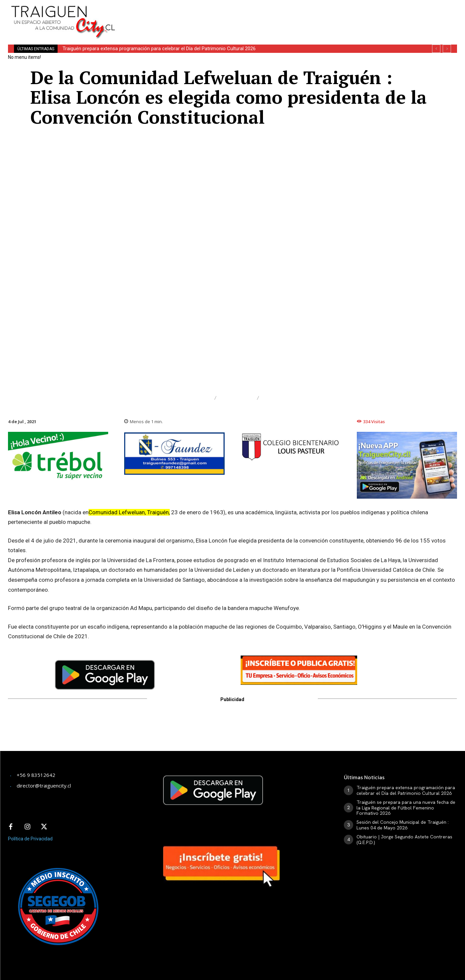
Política (278, 398)
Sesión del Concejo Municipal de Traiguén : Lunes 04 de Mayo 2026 (403, 825)
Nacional (237, 398)
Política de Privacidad (30, 839)
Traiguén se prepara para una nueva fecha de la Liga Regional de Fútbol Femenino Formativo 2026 (406, 808)
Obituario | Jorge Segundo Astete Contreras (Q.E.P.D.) (404, 840)
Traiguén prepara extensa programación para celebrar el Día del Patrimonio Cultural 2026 (159, 49)
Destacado (191, 398)
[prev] (436, 49)
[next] (447, 49)
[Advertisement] (284, 15)
